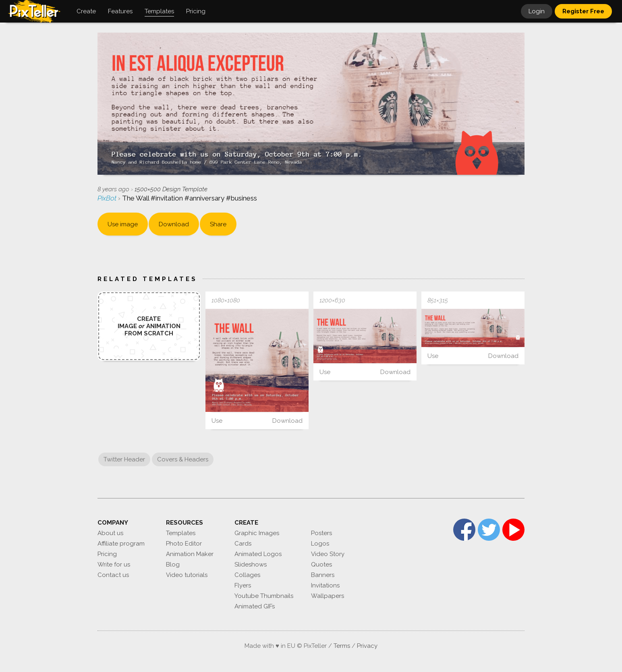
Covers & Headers (183, 459)
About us (110, 533)
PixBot (108, 198)
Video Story (328, 554)
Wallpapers (328, 596)
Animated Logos (258, 554)
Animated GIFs (255, 606)
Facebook (464, 530)
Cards (243, 544)
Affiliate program (121, 544)
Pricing (107, 554)
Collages (247, 575)
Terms (342, 646)
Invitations (325, 585)
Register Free (583, 11)
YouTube (513, 530)
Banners (323, 575)
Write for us (114, 564)
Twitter (489, 530)
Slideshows (251, 564)
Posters (321, 533)
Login (537, 11)
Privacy (367, 646)
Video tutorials (187, 575)
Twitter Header (124, 459)
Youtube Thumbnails (264, 596)
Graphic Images (257, 533)
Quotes (321, 564)
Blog (173, 564)
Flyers (243, 585)
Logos (320, 544)
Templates (181, 533)
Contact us (113, 575)
